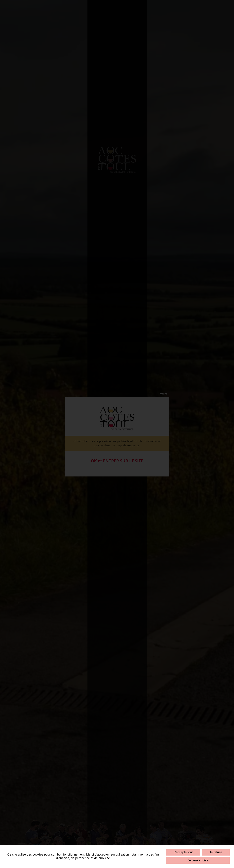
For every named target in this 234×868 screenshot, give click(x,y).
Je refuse (216, 852)
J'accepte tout (183, 852)
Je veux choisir (198, 860)
